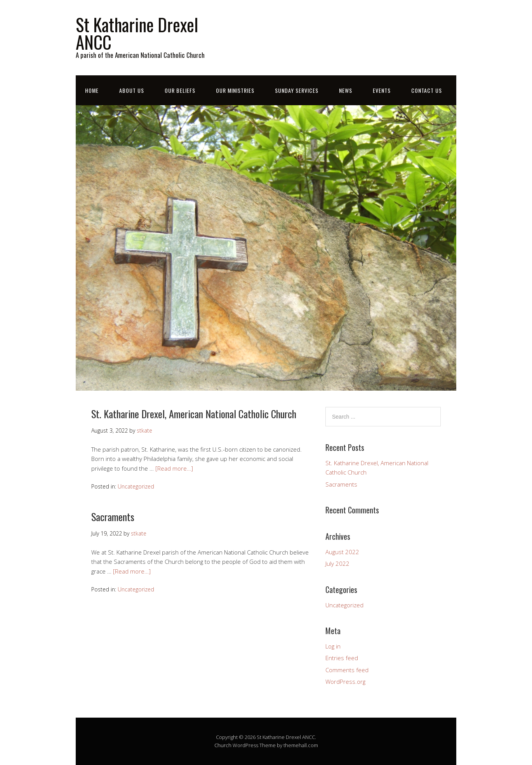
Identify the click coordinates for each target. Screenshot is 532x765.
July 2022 (337, 563)
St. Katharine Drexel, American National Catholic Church (194, 414)
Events (382, 90)
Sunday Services (297, 90)
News (346, 90)
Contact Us (427, 90)
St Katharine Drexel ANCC (137, 33)
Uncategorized (136, 486)
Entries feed (342, 658)
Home (92, 90)
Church (223, 745)
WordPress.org (345, 682)
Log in (333, 646)
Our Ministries (235, 90)
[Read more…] (174, 468)
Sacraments (113, 517)
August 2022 (342, 552)
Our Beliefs (180, 90)
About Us (132, 90)
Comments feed (347, 670)
